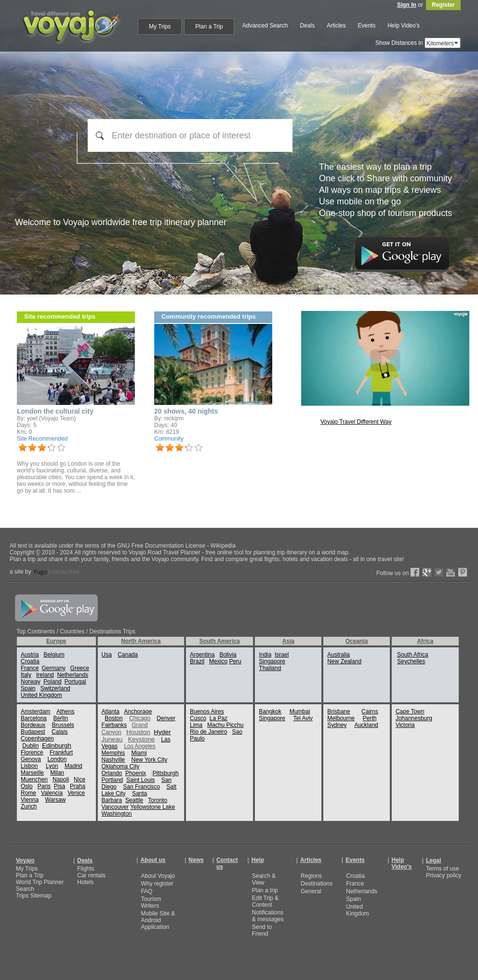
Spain (28, 688)
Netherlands (73, 675)
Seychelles (411, 661)
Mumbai (300, 712)
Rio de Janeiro (208, 732)
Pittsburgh (166, 773)
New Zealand (344, 661)
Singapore (272, 661)
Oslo (27, 786)
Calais (60, 732)
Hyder (162, 732)
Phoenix (136, 773)
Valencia (52, 793)
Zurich (29, 806)
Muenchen (34, 779)
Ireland (45, 675)
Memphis (113, 753)
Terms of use (443, 869)
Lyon (52, 766)
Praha (78, 786)
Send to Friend (262, 930)
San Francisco (141, 787)
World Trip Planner (40, 882)
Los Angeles (139, 746)
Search (25, 889)
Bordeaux (33, 725)
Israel (282, 655)
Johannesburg (414, 718)
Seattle (134, 800)
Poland (52, 682)
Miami (139, 753)
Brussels (63, 725)
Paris (44, 786)
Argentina (202, 655)
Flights (86, 869)
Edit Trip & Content (265, 901)
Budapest (33, 732)
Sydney (337, 725)
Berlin (60, 718)
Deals (85, 860)
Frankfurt (61, 752)
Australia (339, 655)
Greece (80, 668)
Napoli (61, 779)
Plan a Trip (30, 875)
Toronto (158, 800)
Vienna (30, 800)
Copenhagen (37, 738)
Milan (57, 773)
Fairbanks (114, 725)
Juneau (112, 739)
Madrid (73, 766)
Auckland (366, 725)
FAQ (146, 891)
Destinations (317, 884)
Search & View (264, 879)
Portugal (75, 682)
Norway (31, 682)
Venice (76, 793)
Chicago (140, 718)
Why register (157, 884)
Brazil (197, 661)
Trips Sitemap (34, 896)
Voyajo (25, 860)
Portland (113, 780)
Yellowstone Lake (153, 807)
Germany (53, 668)
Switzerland (55, 688)
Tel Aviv (303, 718)
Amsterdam (35, 712)
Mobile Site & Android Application (158, 920)
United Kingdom (41, 695)
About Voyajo (158, 876)
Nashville (113, 760)
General (311, 891)
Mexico (218, 661)
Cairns (370, 712)
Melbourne (341, 718)
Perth (370, 718)
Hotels (85, 882)
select (457, 43)
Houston (138, 732)
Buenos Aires (207, 712)
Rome (28, 793)
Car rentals (91, 875)
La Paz (219, 718)
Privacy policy (444, 875)
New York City (150, 760)
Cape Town (410, 712)
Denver (166, 718)
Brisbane (339, 712)
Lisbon (29, 766)
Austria (30, 655)
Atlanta (111, 712)
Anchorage (138, 712)
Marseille (32, 773)
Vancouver (115, 807)
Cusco (198, 718)
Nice (80, 779)
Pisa (60, 786)
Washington (117, 814)
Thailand (270, 668)
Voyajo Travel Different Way (356, 422)
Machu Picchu (225, 725)
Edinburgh (57, 745)
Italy (26, 675)
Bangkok (270, 712)
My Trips (27, 869)
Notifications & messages (268, 916)
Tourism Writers (151, 902)
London (57, 759)
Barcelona (34, 718)
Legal (433, 860)
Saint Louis (140, 780)
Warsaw (56, 800)
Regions (311, 876)
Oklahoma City (121, 766)
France (30, 668)
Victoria (405, 725)
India (265, 655)
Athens (65, 712)
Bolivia (228, 655)
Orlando (112, 773)
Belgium (54, 655)
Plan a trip (265, 890)
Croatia (30, 661)
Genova (31, 759)
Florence (32, 752)
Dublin (30, 746)
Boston (113, 718)
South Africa (413, 655)
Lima (196, 725)
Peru (235, 661)
